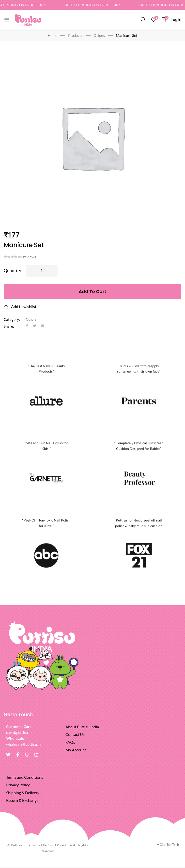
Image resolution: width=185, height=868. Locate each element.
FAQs (70, 742)
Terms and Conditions (25, 777)
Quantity (12, 270)
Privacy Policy (18, 785)
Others (99, 35)
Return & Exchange (22, 800)
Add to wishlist (24, 306)
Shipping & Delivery (23, 793)
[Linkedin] (36, 755)
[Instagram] (27, 755)
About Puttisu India (82, 727)
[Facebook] (27, 326)
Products (75, 35)
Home (53, 35)
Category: (12, 319)
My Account (76, 750)
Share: (9, 326)
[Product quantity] (42, 271)
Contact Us (75, 734)
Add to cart (92, 291)
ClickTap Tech (168, 845)
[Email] (43, 326)
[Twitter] (34, 326)
